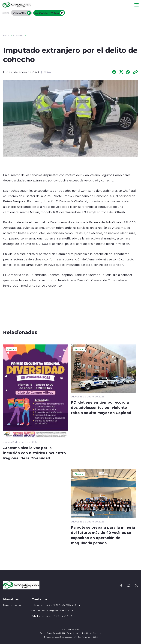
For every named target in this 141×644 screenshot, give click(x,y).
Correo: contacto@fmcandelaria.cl (52, 610)
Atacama (18, 36)
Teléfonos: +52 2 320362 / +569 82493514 (56, 605)
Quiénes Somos (13, 605)
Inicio (6, 36)
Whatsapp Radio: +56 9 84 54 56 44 (53, 616)
